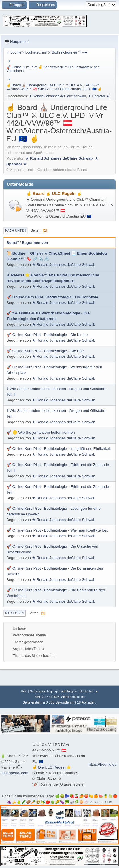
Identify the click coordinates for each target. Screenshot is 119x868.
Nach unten (15, 230)
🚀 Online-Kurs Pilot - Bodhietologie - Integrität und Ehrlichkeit (59, 449)
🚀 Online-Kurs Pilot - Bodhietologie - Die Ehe (45, 351)
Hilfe (24, 691)
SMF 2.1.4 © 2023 (47, 697)
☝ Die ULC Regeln (49, 767)
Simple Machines (73, 697)
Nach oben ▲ (89, 691)
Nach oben (15, 613)
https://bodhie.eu (103, 764)
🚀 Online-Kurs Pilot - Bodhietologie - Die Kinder (47, 335)
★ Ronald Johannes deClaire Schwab (58, 96)
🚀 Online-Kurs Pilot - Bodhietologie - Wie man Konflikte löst (57, 530)
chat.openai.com (14, 773)
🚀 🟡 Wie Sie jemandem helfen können (41, 432)
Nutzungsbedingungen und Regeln (53, 691)
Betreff (13, 243)
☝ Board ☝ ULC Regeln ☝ (54, 194)
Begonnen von (35, 243)
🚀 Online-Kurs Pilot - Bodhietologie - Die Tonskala (52, 297)
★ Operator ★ (99, 96)
